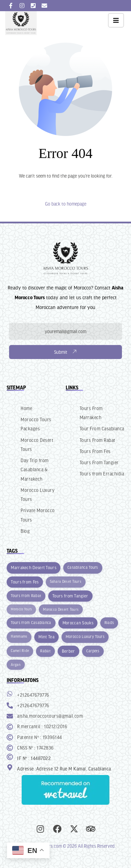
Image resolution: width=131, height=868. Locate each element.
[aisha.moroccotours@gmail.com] (10, 716)
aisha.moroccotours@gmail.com (50, 716)
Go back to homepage (66, 204)
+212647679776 (33, 695)
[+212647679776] (10, 694)
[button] (116, 20)
